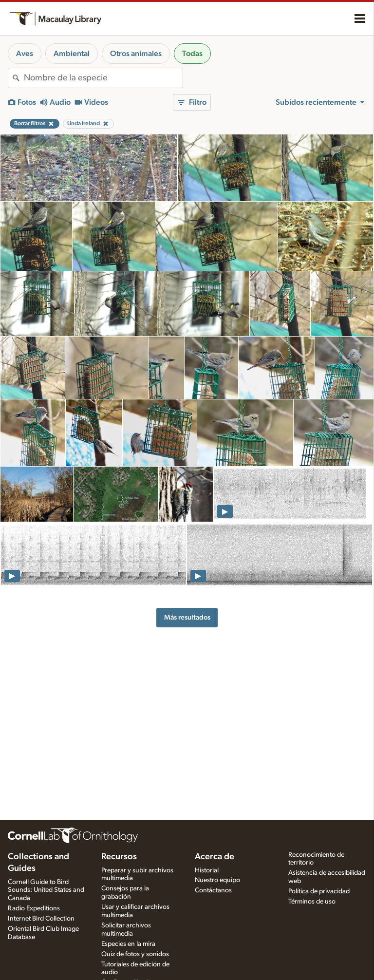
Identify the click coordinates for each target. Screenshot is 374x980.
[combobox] (103, 78)
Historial (207, 870)
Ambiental (72, 54)
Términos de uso (312, 902)
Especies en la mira (128, 944)
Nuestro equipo (217, 880)
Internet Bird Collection (41, 919)
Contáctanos (213, 890)
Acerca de (215, 857)
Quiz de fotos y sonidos (135, 954)
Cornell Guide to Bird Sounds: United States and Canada (46, 890)
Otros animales (136, 54)
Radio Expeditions (34, 908)
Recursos (119, 857)
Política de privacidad (319, 891)
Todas (192, 54)
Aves (25, 54)
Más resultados (187, 617)
